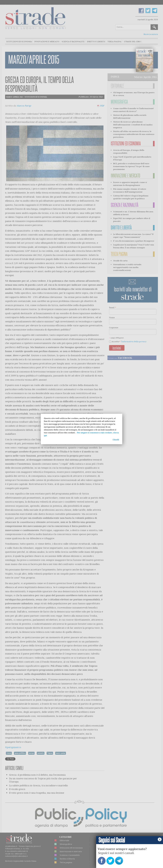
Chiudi (116, 440)
